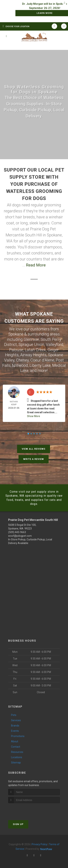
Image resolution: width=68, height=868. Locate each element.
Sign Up (18, 824)
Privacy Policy (40, 844)
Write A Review (34, 459)
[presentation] (27, 810)
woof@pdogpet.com (20, 536)
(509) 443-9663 (17, 532)
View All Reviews (34, 449)
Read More (36, 265)
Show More (34, 416)
